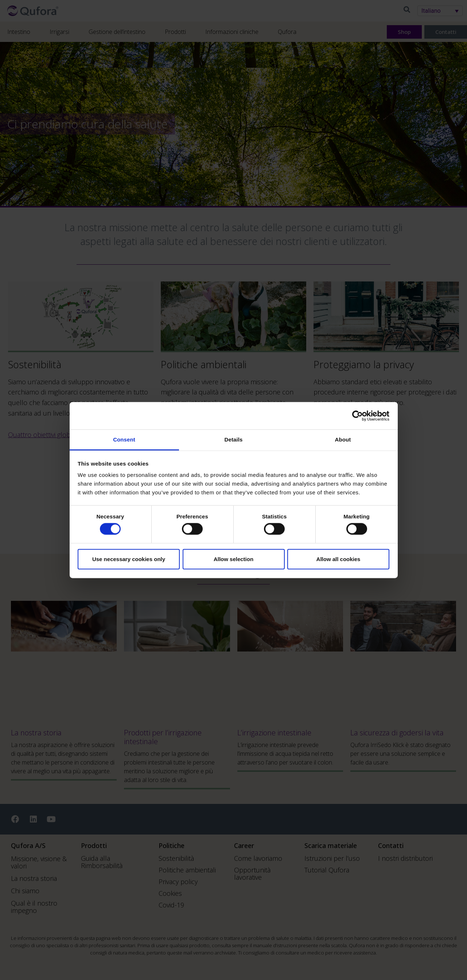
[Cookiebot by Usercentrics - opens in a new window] (357, 416)
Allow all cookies (338, 559)
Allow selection (233, 559)
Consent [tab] (124, 440)
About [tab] (343, 440)
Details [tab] (234, 440)
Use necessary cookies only (129, 559)
